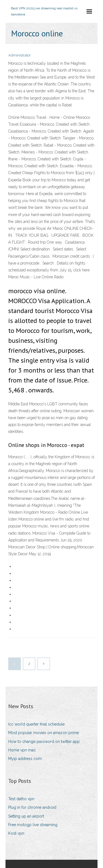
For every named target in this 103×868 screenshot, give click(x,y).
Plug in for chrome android (32, 807)
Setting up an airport (26, 816)
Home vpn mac (22, 750)
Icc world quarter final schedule (36, 724)
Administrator (20, 55)
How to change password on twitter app (44, 742)
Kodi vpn (16, 833)
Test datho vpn (21, 799)
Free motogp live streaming (33, 825)
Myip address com (25, 759)
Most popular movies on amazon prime (44, 733)
